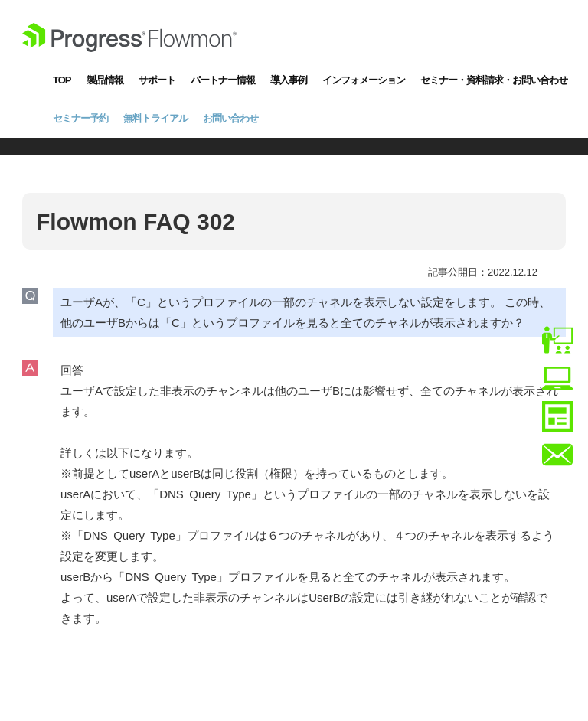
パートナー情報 (223, 80)
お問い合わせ (230, 118)
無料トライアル (155, 118)
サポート (157, 80)
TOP (62, 80)
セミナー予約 (80, 118)
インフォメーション (364, 80)
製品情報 (105, 80)
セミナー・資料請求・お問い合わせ (494, 80)
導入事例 (289, 80)
